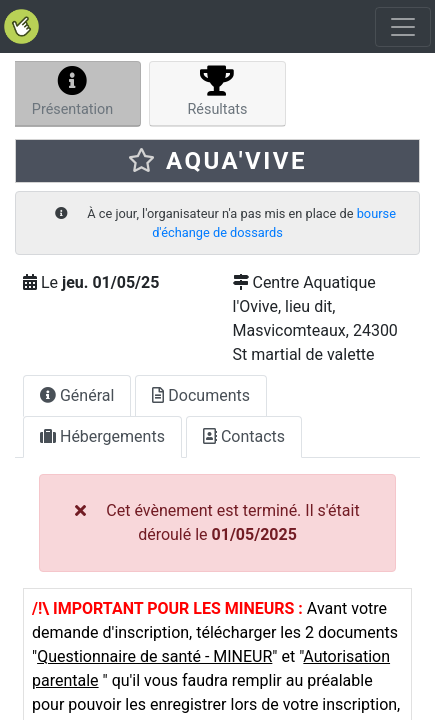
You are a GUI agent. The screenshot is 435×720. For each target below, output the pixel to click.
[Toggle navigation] (403, 27)
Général (77, 395)
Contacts (244, 436)
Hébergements (102, 436)
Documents (201, 395)
